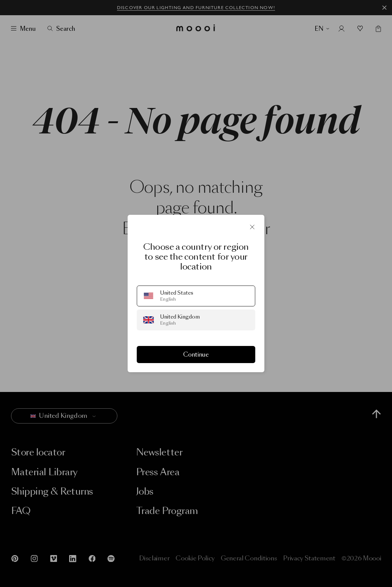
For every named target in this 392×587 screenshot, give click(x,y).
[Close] (252, 227)
